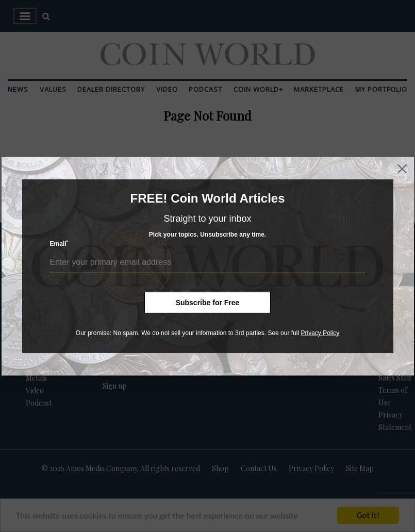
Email (59, 244)
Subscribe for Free (208, 302)
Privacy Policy (320, 332)
